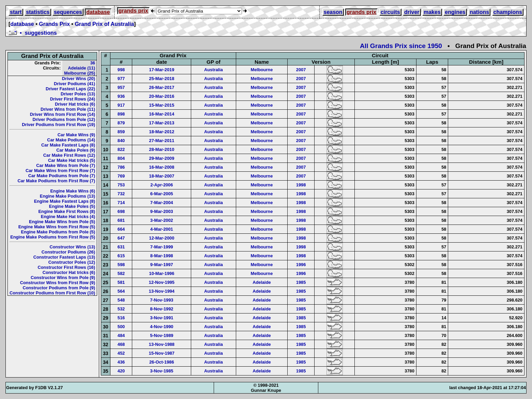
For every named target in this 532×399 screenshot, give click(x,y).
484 (121, 335)
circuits (390, 12)
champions (508, 12)
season (333, 12)
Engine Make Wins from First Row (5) (57, 227)
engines (455, 12)
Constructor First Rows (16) (66, 267)
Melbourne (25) (80, 73)
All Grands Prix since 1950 (401, 46)
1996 (301, 265)
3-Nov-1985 (162, 371)
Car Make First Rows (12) (69, 155)
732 (121, 194)
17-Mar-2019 (162, 70)
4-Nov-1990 (162, 327)
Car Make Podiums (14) (71, 140)
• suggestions (33, 33)
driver (412, 12)
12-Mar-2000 (162, 238)
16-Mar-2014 (162, 114)
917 (121, 105)
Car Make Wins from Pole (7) (66, 165)
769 (121, 176)
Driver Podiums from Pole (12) (64, 119)
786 (121, 167)
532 (121, 309)
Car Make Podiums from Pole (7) (62, 176)
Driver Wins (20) (79, 79)
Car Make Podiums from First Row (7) (56, 181)
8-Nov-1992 (162, 309)
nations (479, 12)
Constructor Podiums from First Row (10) (52, 293)
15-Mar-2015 (162, 105)
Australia (214, 70)
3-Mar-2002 (162, 220)
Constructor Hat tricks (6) (69, 272)
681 (121, 220)
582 (121, 273)
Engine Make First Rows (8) (67, 211)
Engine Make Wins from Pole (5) (62, 222)
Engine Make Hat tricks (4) (68, 217)
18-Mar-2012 (162, 132)
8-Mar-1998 (162, 256)
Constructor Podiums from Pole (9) (59, 288)
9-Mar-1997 (162, 265)
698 (121, 211)
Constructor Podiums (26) (68, 252)
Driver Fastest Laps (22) (70, 89)
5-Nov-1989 (162, 335)
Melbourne (262, 70)
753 (121, 185)
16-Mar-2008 (162, 167)
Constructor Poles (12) (72, 262)
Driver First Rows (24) (73, 99)
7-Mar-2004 (162, 203)
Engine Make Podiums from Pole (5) (58, 232)
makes (432, 12)
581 (121, 282)
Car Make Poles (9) (76, 150)
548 (121, 300)
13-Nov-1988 (162, 344)
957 (121, 87)
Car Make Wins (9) (76, 135)
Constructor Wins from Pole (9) (63, 278)
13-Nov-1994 (162, 291)
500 (121, 327)
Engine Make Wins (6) (73, 191)
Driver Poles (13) (78, 94)
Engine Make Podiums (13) (67, 196)
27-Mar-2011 (162, 141)
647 (121, 238)
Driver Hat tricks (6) (75, 104)
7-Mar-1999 (162, 247)
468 (121, 344)
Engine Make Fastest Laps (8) (65, 201)
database (98, 12)
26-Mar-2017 (162, 87)
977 (121, 79)
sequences (68, 12)
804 (121, 158)
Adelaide (262, 282)
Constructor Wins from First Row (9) (58, 283)
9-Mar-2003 (162, 211)
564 (121, 291)
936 (121, 96)
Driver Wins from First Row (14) (63, 114)
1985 (301, 282)
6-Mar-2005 (162, 194)
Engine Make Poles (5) (72, 206)
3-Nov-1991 (162, 318)
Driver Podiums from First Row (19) (58, 125)
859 (121, 132)
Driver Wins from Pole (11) (68, 109)
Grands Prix (54, 24)
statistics (38, 12)
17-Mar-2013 (162, 123)
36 (93, 63)
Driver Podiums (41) (74, 84)
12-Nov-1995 (162, 282)
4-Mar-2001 (162, 229)
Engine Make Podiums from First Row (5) (53, 237)
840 (121, 141)
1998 (301, 185)
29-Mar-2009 (162, 158)
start (16, 12)
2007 (301, 70)
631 (121, 247)
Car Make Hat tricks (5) (72, 160)
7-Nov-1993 (162, 300)
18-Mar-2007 (162, 176)
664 (121, 229)
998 (121, 70)
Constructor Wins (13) (72, 247)
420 (121, 371)
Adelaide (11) (81, 68)
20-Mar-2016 (162, 96)
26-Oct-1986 (162, 362)
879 (121, 123)
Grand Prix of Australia (104, 24)
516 (121, 318)
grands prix (133, 11)
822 (121, 149)
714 (121, 203)
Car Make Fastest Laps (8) (68, 145)
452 (121, 353)
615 (121, 256)
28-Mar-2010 (162, 149)
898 (121, 114)
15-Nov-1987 (162, 353)
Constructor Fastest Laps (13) (64, 257)
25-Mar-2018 (162, 79)
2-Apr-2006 (162, 185)
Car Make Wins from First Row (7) (60, 171)
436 (121, 362)
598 (121, 265)
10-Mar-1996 (162, 273)
